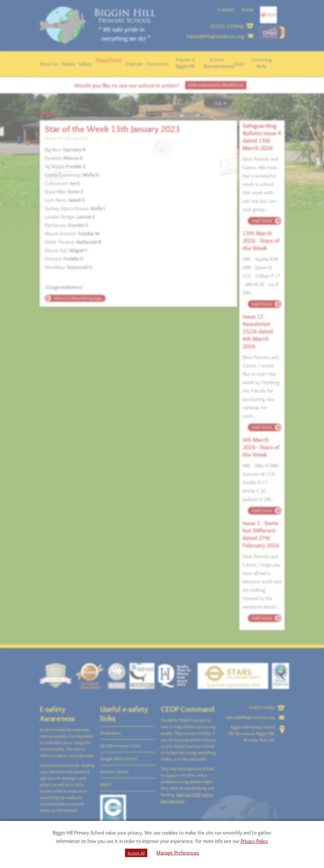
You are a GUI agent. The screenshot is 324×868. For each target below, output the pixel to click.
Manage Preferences (178, 853)
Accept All (136, 853)
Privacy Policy (254, 841)
